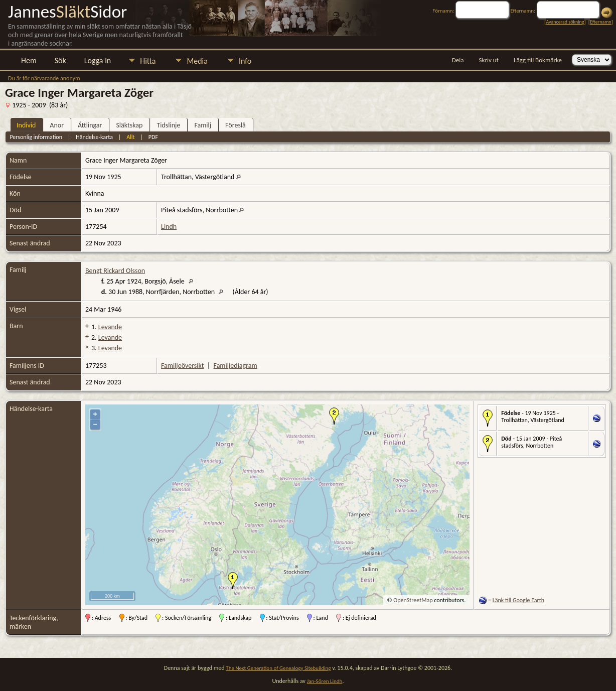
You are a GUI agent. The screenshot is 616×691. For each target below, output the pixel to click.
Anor (57, 125)
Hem (29, 60)
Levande (110, 327)
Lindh (169, 227)
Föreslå (236, 125)
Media (197, 61)
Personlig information (36, 137)
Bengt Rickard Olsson (115, 271)
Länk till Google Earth (518, 600)
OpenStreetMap (413, 600)
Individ (26, 125)
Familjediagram (236, 366)
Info (245, 61)
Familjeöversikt (182, 366)
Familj (203, 125)
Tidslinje (168, 125)
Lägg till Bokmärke (538, 60)
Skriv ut (489, 60)
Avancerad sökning (565, 22)
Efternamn (600, 22)
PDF (153, 137)
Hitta (148, 61)
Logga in (98, 60)
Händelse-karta (94, 137)
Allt (130, 137)
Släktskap (129, 125)
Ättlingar (90, 125)
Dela (458, 60)
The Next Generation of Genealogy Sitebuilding (278, 668)
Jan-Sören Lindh (325, 681)
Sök (60, 60)
